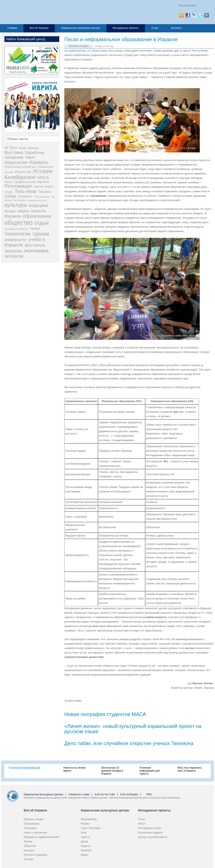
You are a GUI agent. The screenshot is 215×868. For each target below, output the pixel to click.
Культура (29, 850)
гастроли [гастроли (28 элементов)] (19, 200)
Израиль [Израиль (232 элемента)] (39, 162)
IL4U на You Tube (105, 794)
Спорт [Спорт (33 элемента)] (9, 192)
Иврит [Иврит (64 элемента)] (30, 157)
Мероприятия (89, 819)
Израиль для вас (46, 12)
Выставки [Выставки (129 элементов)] (14, 152)
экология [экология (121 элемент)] (13, 251)
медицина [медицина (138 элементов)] (38, 205)
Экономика (30, 828)
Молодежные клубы (150, 828)
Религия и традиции (35, 855)
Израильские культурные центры (81, 28)
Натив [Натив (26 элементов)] (8, 182)
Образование (32, 824)
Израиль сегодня (79, 46)
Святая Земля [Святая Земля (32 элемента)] (43, 187)
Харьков (86, 846)
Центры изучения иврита (153, 837)
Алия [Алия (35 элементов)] (23, 148)
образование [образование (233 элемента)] (37, 216)
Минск (85, 855)
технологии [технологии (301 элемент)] (17, 234)
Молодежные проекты (126, 28)
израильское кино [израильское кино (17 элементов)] (37, 200)
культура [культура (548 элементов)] (16, 205)
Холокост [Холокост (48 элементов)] (25, 196)
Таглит (142, 819)
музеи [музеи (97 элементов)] (10, 211)
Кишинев (86, 850)
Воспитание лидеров (150, 833)
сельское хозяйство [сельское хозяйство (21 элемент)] (16, 229)
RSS (149, 794)
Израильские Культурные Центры (43, 794)
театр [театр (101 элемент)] (35, 228)
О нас (155, 28)
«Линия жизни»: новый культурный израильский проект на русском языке (133, 729)
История (29, 859)
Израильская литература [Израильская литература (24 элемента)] (20, 167)
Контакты (176, 28)
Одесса (85, 837)
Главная (12, 28)
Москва (85, 824)
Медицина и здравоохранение (41, 837)
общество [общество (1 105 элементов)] (19, 222)
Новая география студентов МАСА (105, 714)
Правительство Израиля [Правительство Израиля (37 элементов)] (32, 182)
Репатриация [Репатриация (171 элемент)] (18, 186)
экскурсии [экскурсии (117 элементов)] (14, 256)
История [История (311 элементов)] (43, 171)
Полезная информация (24, 768)
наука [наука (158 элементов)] (23, 211)
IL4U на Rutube (129, 794)
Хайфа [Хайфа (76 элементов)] (10, 196)
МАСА (142, 824)
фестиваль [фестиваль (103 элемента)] (35, 245)
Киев (84, 833)
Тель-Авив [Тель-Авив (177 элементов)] (25, 191)
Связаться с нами (79, 794)
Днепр (85, 842)
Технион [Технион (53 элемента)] (45, 192)
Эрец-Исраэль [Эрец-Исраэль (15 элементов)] (42, 197)
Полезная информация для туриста (150, 771)
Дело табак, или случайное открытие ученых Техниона (129, 743)
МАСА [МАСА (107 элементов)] (43, 178)
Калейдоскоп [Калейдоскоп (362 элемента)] (20, 177)
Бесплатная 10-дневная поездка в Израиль (112, 771)
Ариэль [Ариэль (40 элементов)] (33, 148)
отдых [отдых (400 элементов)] (42, 223)
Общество (30, 846)
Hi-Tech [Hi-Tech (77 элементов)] (11, 148)
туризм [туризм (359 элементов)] (41, 234)
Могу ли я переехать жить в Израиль (190, 769)
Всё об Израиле (39, 28)
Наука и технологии (35, 833)
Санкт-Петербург (91, 828)
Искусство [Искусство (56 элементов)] (23, 172)
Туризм (28, 842)
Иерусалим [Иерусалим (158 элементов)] (16, 162)
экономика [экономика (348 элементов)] (36, 251)
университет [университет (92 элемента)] (16, 240)
